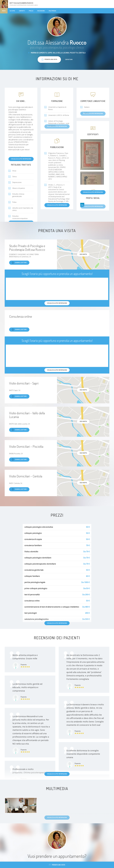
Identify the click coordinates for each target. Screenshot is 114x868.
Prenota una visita (57, 865)
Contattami (69, 59)
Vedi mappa (83, 254)
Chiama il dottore (19, 263)
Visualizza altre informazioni (21, 159)
